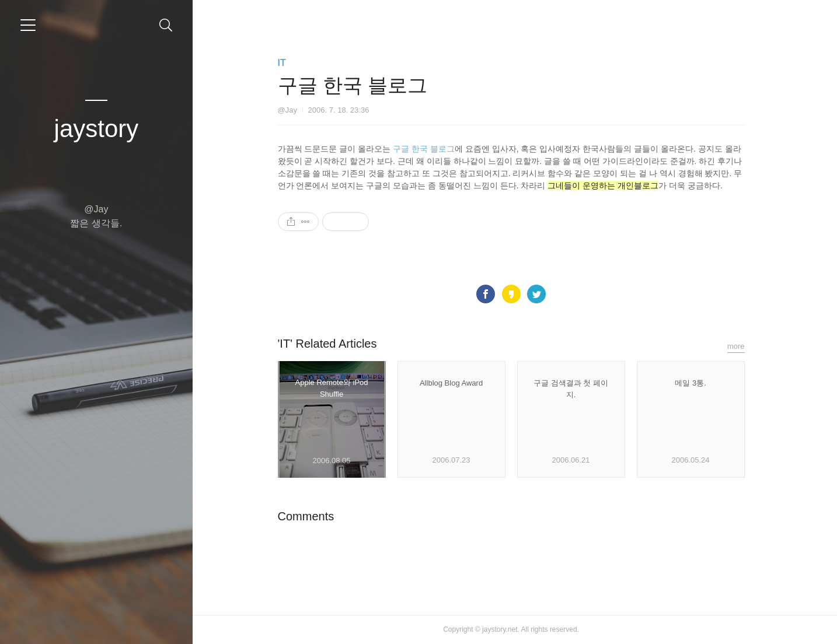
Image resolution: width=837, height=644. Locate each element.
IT (285, 63)
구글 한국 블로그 (427, 149)
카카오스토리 (515, 294)
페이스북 (489, 294)
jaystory (97, 129)
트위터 (540, 294)
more (740, 346)
